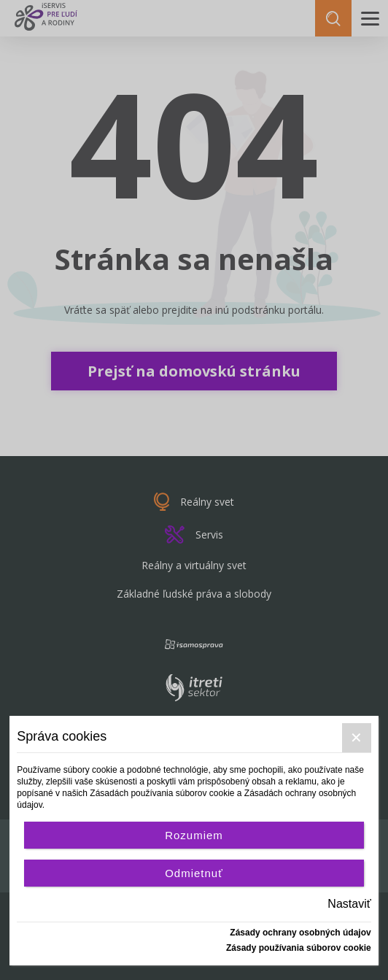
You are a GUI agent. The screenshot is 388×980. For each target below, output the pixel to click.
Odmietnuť (194, 873)
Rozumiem (194, 835)
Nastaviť (349, 904)
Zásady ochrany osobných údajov (300, 933)
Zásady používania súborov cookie (299, 948)
